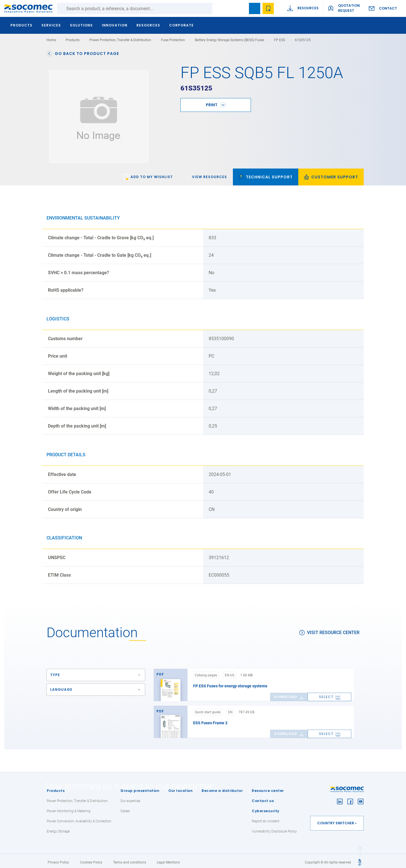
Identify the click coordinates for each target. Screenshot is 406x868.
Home (51, 40)
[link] (148, 174)
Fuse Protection (173, 40)
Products (56, 788)
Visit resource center (329, 630)
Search (218, 8)
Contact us (263, 798)
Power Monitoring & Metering (69, 808)
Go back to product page (83, 54)
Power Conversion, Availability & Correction (79, 818)
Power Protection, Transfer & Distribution (120, 40)
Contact (388, 8)
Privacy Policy (58, 859)
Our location (180, 788)
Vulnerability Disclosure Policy (274, 828)
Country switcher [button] (336, 820)
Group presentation (140, 788)
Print (212, 102)
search (241, 8)
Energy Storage (58, 828)
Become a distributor (222, 788)
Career (125, 808)
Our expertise (130, 798)
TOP (360, 859)
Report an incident (266, 818)
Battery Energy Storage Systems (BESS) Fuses (230, 40)
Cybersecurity (266, 808)
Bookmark (255, 8)
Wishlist (268, 8)
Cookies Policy (91, 859)
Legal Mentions (168, 859)
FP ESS (280, 40)
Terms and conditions (130, 859)
